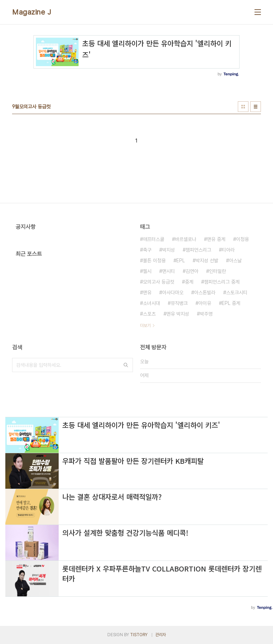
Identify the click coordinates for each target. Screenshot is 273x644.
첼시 (147, 271)
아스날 (235, 261)
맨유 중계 (216, 239)
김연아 (192, 271)
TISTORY (139, 635)
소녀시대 (151, 303)
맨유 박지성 (178, 314)
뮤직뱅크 (179, 303)
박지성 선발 (207, 261)
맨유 (147, 293)
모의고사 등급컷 (159, 282)
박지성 (168, 250)
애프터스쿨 (154, 239)
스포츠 (149, 314)
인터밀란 (218, 271)
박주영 (206, 314)
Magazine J (32, 12)
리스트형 (256, 107)
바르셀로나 (186, 239)
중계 (189, 282)
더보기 (145, 326)
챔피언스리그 (198, 250)
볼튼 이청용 (154, 261)
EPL (181, 261)
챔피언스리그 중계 (222, 282)
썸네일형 (243, 107)
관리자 (161, 635)
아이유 (205, 303)
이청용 (242, 239)
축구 (147, 250)
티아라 (228, 250)
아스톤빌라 (205, 293)
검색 (126, 365)
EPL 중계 (231, 303)
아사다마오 (173, 293)
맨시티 (168, 271)
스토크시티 (237, 293)
